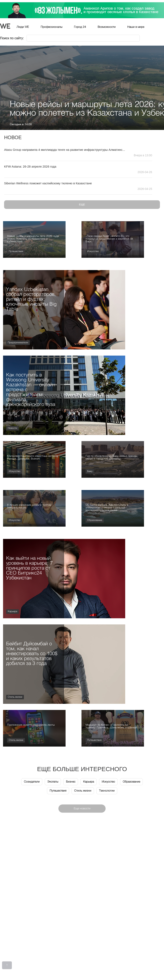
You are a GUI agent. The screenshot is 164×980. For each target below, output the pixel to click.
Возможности (107, 27)
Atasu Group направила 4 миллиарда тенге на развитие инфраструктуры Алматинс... (65, 150)
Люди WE (23, 27)
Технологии (107, 791)
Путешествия (16, 251)
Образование (95, 520)
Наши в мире (136, 27)
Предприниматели (18, 343)
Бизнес (71, 782)
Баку (90, 471)
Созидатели (32, 782)
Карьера (12, 612)
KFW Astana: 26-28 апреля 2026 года (30, 166)
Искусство (93, 251)
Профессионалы (51, 27)
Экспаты (53, 782)
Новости (12, 428)
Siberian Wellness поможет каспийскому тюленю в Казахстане (48, 183)
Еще (82, 204)
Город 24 (80, 27)
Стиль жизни (15, 697)
